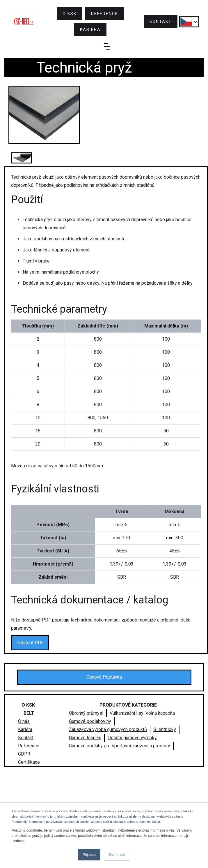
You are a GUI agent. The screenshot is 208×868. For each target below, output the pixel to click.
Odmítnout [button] (117, 855)
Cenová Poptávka (104, 677)
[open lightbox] (44, 115)
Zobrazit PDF (30, 643)
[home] (24, 22)
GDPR (24, 754)
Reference (29, 746)
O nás (24, 721)
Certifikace (29, 762)
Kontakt (26, 738)
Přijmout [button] (89, 855)
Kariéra (25, 729)
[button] (189, 22)
